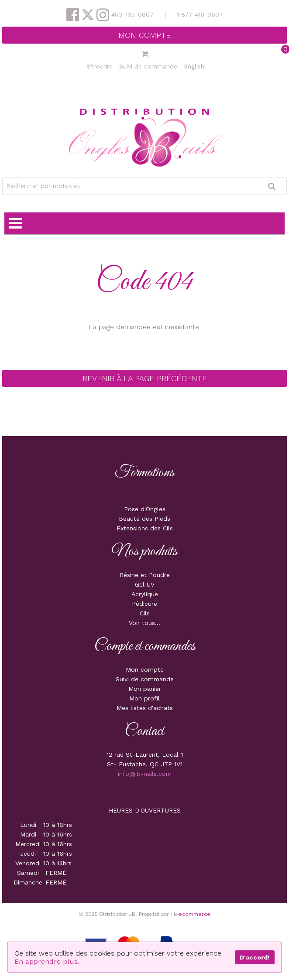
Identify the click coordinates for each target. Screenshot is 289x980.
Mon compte (144, 35)
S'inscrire (100, 66)
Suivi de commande (148, 66)
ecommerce (194, 914)
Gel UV (145, 584)
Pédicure (144, 604)
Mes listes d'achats (145, 708)
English (194, 66)
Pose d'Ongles (145, 509)
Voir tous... (144, 623)
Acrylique (145, 594)
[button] (144, 55)
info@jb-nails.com (145, 774)
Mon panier (145, 689)
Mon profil (144, 698)
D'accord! (255, 957)
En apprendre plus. (47, 961)
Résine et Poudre (145, 575)
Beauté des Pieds (144, 519)
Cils (145, 613)
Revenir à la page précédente (145, 378)
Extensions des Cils (145, 528)
